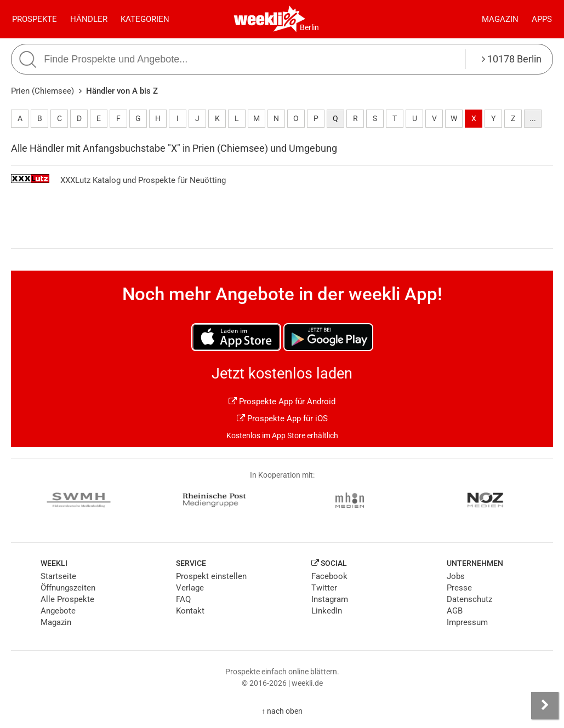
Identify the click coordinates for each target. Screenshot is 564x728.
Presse (459, 588)
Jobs (456, 576)
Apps (542, 19)
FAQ (183, 599)
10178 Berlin (512, 59)
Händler (89, 19)
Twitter (324, 588)
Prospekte (35, 19)
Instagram (330, 599)
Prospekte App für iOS (282, 419)
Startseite (58, 576)
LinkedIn (327, 611)
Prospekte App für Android (282, 402)
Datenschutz (469, 599)
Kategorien (145, 19)
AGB (455, 611)
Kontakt (190, 611)
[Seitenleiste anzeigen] (545, 706)
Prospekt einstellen (211, 576)
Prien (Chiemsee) (42, 91)
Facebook (329, 576)
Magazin (500, 19)
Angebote (58, 611)
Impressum (467, 622)
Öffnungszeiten (68, 588)
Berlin (309, 27)
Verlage (190, 588)
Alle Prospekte (67, 599)
